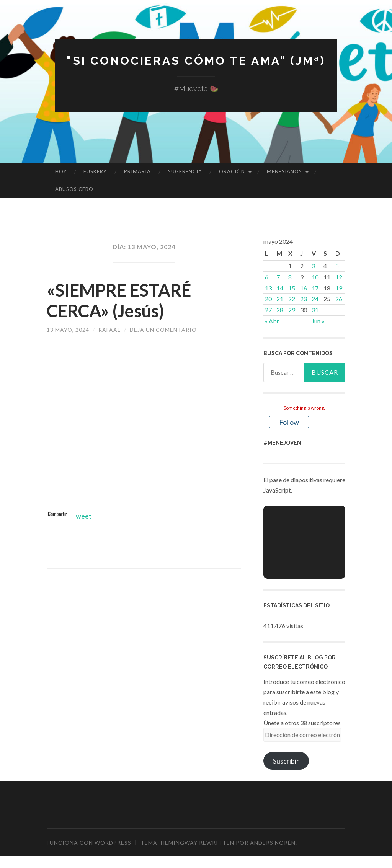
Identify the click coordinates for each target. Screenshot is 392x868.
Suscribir (286, 761)
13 (268, 288)
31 (315, 310)
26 (339, 299)
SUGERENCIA (185, 171)
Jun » (318, 321)
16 (304, 288)
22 (292, 299)
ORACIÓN (232, 171)
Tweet (82, 516)
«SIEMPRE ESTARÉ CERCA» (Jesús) (119, 300)
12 (339, 277)
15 (292, 288)
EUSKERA (95, 171)
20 (268, 299)
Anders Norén (273, 843)
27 (268, 310)
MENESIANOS (284, 171)
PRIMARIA (137, 171)
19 (339, 288)
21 (280, 299)
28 (280, 310)
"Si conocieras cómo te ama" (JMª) (196, 61)
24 (315, 299)
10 (315, 277)
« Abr (272, 321)
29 (292, 310)
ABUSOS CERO (74, 189)
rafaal (109, 330)
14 (280, 288)
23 (304, 299)
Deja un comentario (163, 330)
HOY (61, 171)
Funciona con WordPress (89, 843)
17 (315, 288)
